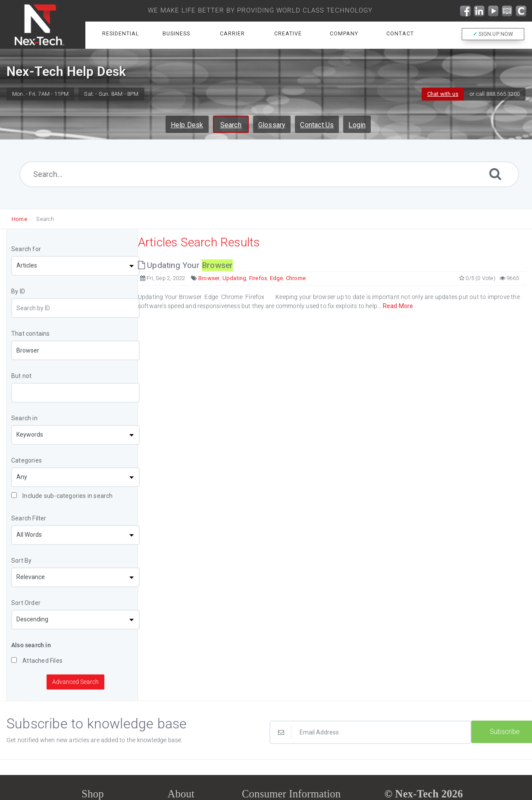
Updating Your (186, 265)
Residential (120, 34)
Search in (24, 418)
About (181, 794)
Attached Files (37, 661)
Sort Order (26, 603)
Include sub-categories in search (62, 496)
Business (176, 34)
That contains (31, 334)
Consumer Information (291, 794)
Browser (209, 278)
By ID (18, 291)
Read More (398, 306)
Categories (27, 460)
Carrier (232, 34)
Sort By (21, 561)
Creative (288, 34)
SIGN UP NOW (493, 34)
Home (19, 219)
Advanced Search (75, 682)
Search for (26, 249)
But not (21, 376)
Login (357, 125)
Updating (235, 278)
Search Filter (29, 518)
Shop (93, 794)
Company (344, 34)
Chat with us (443, 94)
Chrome (296, 278)
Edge (277, 278)
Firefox (258, 278)
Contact (400, 34)
